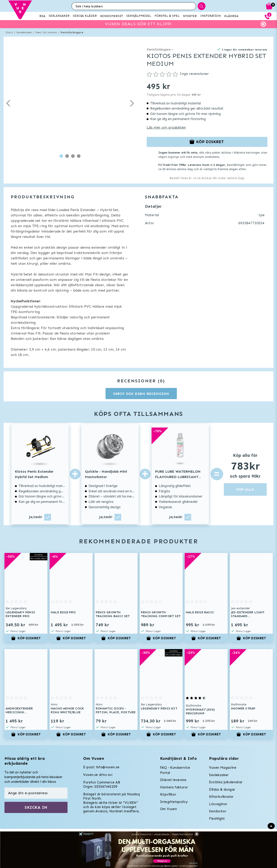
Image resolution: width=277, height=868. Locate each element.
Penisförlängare (72, 32)
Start (9, 32)
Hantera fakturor (174, 787)
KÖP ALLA (245, 489)
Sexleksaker (24, 32)
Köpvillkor (168, 794)
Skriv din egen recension (141, 394)
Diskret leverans (173, 780)
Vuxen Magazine (223, 768)
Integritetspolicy (174, 802)
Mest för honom (46, 32)
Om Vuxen (168, 809)
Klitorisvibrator (221, 797)
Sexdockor (218, 811)
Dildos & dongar (222, 790)
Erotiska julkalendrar (226, 782)
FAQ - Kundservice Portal (175, 770)
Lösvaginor (218, 804)
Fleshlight (217, 819)
